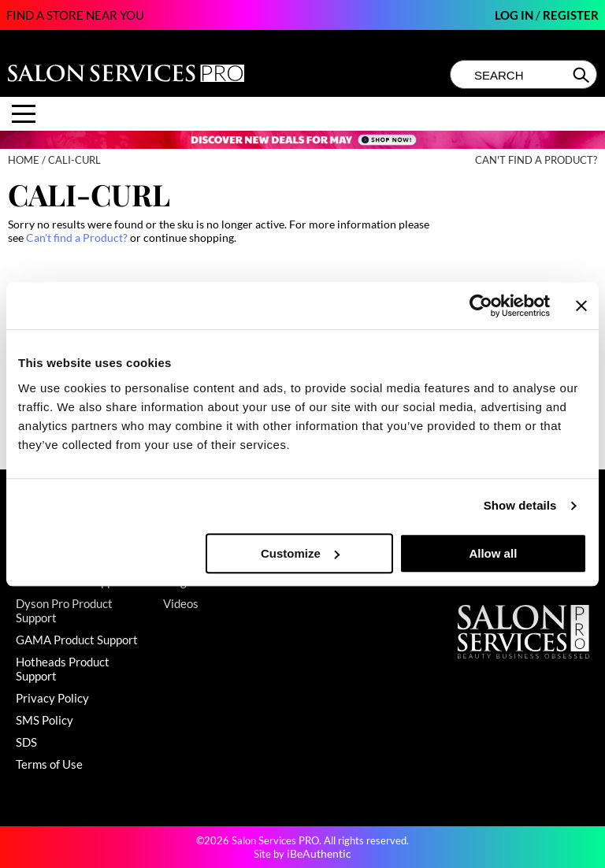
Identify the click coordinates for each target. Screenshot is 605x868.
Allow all (493, 553)
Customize (300, 553)
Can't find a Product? (536, 160)
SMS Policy (45, 720)
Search (583, 75)
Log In (515, 15)
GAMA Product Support (77, 640)
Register (571, 15)
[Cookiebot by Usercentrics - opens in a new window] (481, 306)
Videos (181, 603)
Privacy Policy (52, 698)
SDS (26, 742)
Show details (520, 505)
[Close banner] (581, 306)
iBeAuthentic (319, 853)
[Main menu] (24, 114)
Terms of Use (49, 764)
